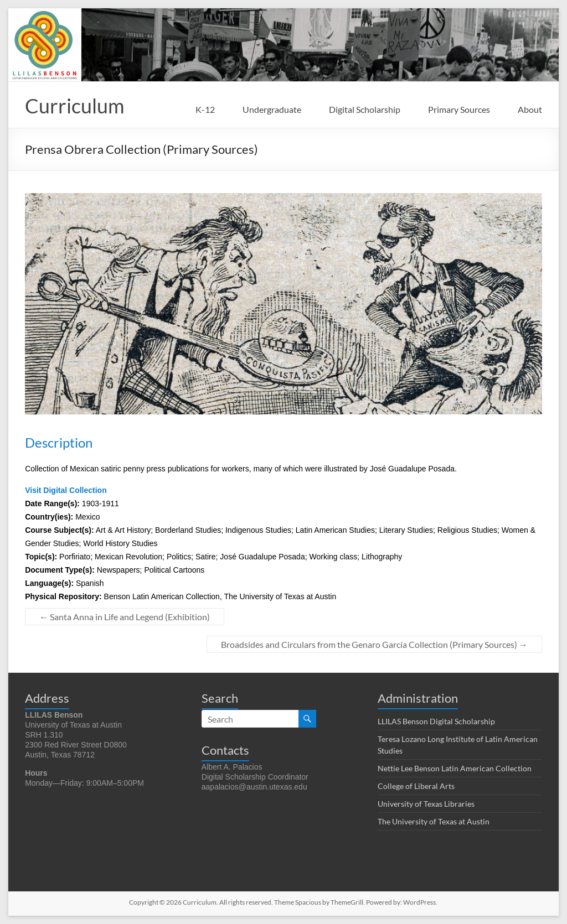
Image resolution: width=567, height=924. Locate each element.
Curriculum (75, 106)
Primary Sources (459, 109)
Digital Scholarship (365, 109)
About (530, 109)
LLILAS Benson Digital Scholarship (436, 721)
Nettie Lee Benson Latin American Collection (455, 768)
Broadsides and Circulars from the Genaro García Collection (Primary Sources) (374, 644)
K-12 (205, 109)
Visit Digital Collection (66, 490)
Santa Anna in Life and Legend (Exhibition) (125, 617)
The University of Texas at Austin (434, 821)
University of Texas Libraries (426, 804)
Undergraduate (272, 109)
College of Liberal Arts (416, 786)
